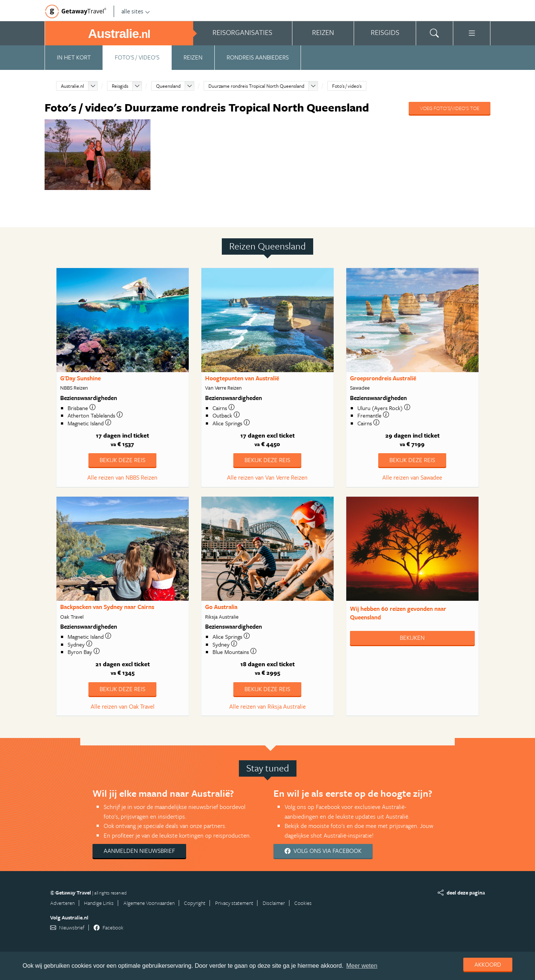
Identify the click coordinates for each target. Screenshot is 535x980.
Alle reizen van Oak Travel (123, 706)
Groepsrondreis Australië (383, 378)
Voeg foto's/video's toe (450, 108)
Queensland (168, 86)
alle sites (136, 11)
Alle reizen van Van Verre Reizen (267, 477)
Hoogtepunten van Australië (242, 378)
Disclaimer (274, 903)
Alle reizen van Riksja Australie (267, 706)
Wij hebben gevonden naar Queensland (398, 613)
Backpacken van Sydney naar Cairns (107, 607)
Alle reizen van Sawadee (412, 477)
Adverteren (62, 903)
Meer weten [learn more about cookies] (362, 966)
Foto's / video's (137, 57)
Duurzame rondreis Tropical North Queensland (256, 86)
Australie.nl (72, 86)
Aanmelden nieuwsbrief (139, 851)
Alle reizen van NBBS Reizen (122, 477)
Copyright (195, 903)
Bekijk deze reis (122, 460)
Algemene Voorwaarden (149, 903)
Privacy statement (234, 903)
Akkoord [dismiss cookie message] (488, 964)
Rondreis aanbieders (258, 57)
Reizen (193, 57)
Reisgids (120, 86)
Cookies (303, 903)
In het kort (74, 57)
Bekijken (412, 638)
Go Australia (221, 607)
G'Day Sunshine (80, 378)
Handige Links (99, 903)
